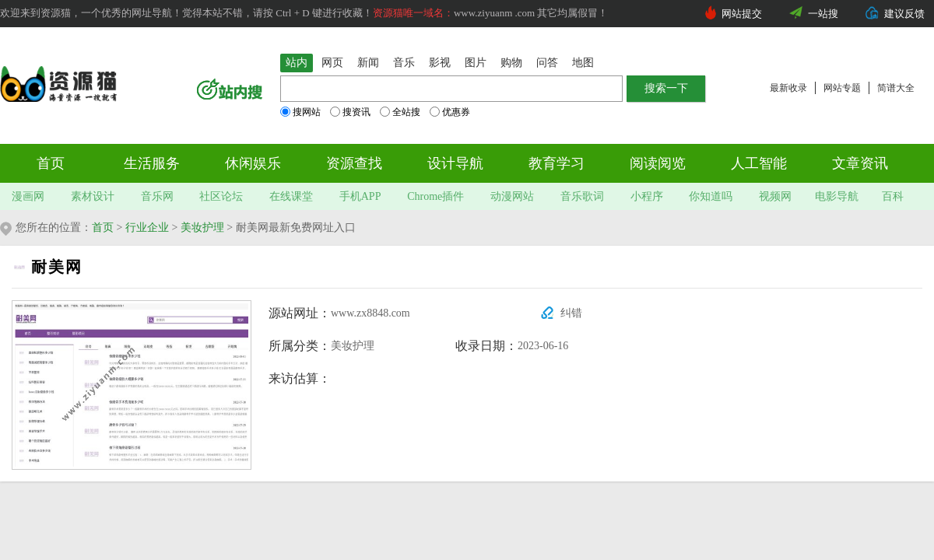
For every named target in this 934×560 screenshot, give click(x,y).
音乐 (404, 63)
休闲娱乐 (253, 163)
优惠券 (450, 112)
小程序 (647, 196)
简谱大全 (896, 88)
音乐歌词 (582, 196)
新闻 (368, 63)
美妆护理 (202, 227)
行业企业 (147, 227)
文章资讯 (860, 163)
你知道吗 (711, 196)
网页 (332, 63)
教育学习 (557, 163)
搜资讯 (350, 112)
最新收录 (788, 88)
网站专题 (842, 88)
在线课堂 (291, 196)
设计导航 (455, 163)
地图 (583, 63)
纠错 (571, 313)
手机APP (360, 196)
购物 (511, 63)
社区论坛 (221, 196)
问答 (547, 63)
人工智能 (759, 163)
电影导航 (837, 196)
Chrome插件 (435, 196)
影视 (440, 63)
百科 (893, 196)
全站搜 (400, 112)
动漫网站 (512, 196)
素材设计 (93, 196)
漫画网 (28, 196)
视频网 (775, 196)
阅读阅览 (658, 163)
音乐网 (157, 196)
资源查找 (354, 163)
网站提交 (742, 14)
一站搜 (823, 14)
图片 (476, 63)
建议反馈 (904, 14)
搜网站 (300, 112)
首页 (51, 163)
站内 (297, 63)
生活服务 (152, 163)
